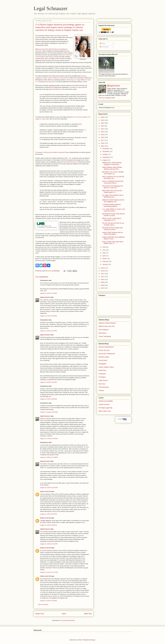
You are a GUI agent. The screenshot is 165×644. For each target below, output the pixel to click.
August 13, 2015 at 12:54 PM (49, 488)
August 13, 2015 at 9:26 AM (48, 382)
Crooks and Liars (104, 350)
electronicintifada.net (55, 89)
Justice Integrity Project (106, 367)
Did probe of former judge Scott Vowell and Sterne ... (112, 229)
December (106, 149)
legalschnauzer (45, 297)
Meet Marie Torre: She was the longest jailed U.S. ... (112, 191)
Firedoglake (102, 364)
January (105, 264)
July (104, 247)
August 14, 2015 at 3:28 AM (48, 601)
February (106, 261)
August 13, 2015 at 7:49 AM (48, 293)
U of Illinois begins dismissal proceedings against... (111, 205)
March (105, 259)
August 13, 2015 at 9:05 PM (48, 525)
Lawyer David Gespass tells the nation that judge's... (112, 233)
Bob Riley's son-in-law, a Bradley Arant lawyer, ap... (113, 173)
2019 (103, 135)
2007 (103, 288)
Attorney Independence (106, 347)
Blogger (93, 640)
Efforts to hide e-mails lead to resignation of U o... (112, 219)
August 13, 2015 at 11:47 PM (49, 572)
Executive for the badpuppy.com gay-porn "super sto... (113, 187)
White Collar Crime (105, 411)
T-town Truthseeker (105, 336)
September (106, 157)
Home (64, 614)
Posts (102, 43)
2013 (103, 271)
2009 (103, 282)
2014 (103, 268)
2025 (103, 117)
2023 (103, 123)
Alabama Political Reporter (107, 323)
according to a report (76, 87)
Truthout (101, 390)
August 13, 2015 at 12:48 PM (49, 457)
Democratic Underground (107, 354)
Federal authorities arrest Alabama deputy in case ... (113, 238)
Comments (104, 47)
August (105, 160)
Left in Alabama (104, 330)
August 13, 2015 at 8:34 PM (48, 514)
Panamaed (102, 374)
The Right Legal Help (105, 408)
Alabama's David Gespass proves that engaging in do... (113, 201)
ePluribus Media (104, 357)
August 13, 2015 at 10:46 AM (49, 439)
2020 (103, 132)
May (104, 253)
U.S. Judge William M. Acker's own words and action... (114, 210)
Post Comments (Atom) (68, 620)
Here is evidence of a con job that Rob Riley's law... (113, 177)
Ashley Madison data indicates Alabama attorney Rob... (112, 168)
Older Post (88, 614)
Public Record (103, 380)
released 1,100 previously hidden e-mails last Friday (53, 152)
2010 (103, 279)
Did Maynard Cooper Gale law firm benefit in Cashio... (113, 215)
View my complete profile (107, 98)
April (104, 256)
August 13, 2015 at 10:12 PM (49, 544)
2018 (103, 137)
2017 (103, 140)
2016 (103, 143)
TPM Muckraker (104, 387)
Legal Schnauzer (51, 8)
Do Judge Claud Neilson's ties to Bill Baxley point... (113, 196)
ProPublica (102, 377)
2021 (103, 129)
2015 (103, 146)
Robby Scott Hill (45, 491)
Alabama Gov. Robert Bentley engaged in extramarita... (112, 164)
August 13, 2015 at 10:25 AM (49, 412)
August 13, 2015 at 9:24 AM (48, 331)
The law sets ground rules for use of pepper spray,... (113, 224)
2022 (103, 126)
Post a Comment (43, 605)
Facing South (103, 360)
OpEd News (102, 370)
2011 (103, 277)
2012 (103, 274)
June (104, 250)
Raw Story (102, 384)
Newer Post (40, 614)
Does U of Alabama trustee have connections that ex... (113, 182)
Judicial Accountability (106, 401)
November (106, 151)
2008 (103, 285)
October (105, 154)
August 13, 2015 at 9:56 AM (48, 399)
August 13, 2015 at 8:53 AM (48, 316)
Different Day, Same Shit (107, 326)
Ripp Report (102, 333)
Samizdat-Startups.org (70, 162)
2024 (103, 120)
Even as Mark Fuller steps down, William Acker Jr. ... (113, 243)
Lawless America (104, 404)
